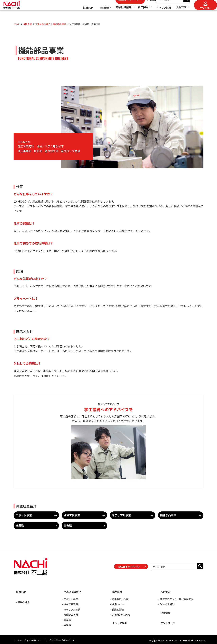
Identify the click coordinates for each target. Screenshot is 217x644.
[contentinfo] (108, 598)
